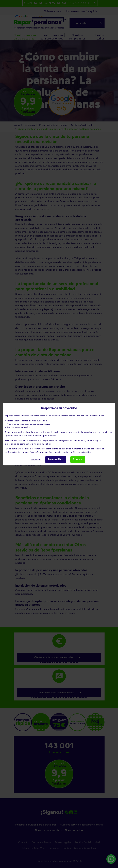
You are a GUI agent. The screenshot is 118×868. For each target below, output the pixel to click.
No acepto (36, 460)
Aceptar (78, 459)
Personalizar (56, 459)
